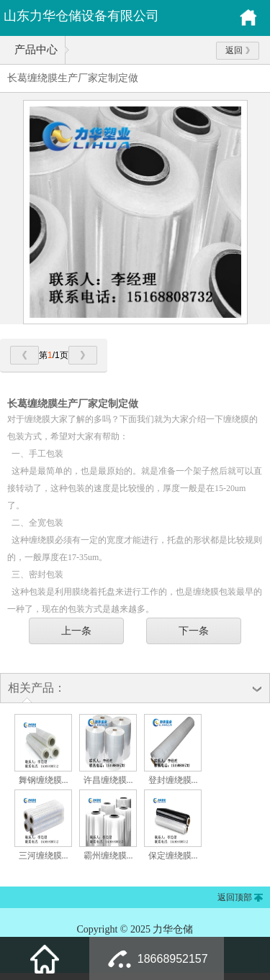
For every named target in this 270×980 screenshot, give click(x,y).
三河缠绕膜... (44, 856)
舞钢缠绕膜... (44, 780)
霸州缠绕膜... (108, 856)
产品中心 (36, 50)
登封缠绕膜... (173, 780)
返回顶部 (235, 897)
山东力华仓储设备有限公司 (81, 16)
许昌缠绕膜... (108, 780)
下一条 (194, 631)
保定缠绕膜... (173, 856)
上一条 (76, 631)
